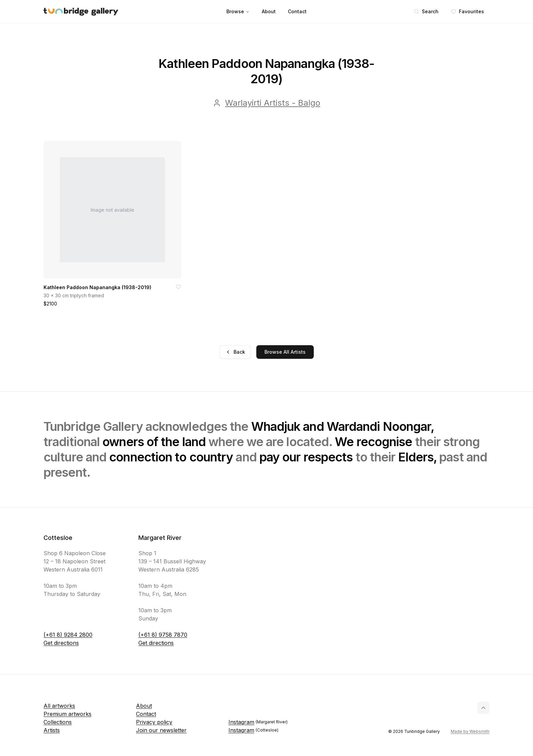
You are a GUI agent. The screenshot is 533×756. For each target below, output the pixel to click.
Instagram (258, 722)
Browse (238, 11)
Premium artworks (67, 714)
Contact (297, 11)
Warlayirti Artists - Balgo (273, 103)
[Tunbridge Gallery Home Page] (81, 12)
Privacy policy (154, 722)
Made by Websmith (470, 731)
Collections (58, 722)
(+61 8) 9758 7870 (163, 635)
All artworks (59, 706)
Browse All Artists (285, 352)
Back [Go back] (235, 352)
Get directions (61, 643)
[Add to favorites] (178, 287)
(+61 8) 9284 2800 (68, 635)
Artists (52, 730)
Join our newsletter (161, 730)
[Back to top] (483, 708)
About (269, 11)
